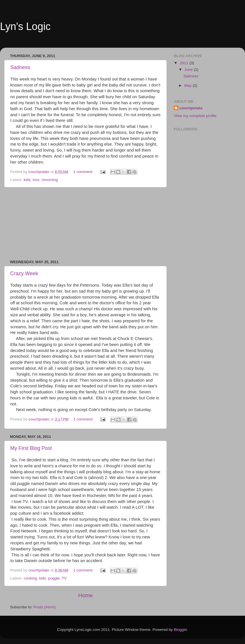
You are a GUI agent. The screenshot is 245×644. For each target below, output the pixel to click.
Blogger (180, 630)
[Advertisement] (86, 224)
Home (85, 595)
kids (27, 180)
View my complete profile (195, 116)
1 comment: (84, 172)
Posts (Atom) (45, 607)
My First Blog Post (31, 448)
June (189, 70)
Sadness (20, 67)
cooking (30, 578)
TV (64, 578)
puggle (54, 578)
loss (36, 180)
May (188, 85)
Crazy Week (24, 273)
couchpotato (191, 108)
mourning (50, 180)
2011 (185, 63)
